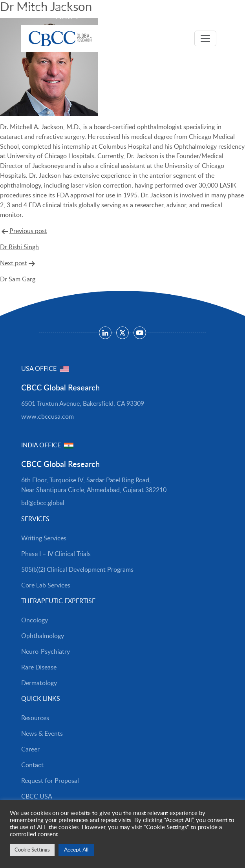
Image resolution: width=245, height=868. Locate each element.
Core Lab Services (46, 585)
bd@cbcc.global (43, 503)
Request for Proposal (50, 781)
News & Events (42, 734)
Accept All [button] (76, 850)
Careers (109, 8)
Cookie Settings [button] (32, 850)
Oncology (35, 620)
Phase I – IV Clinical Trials (56, 554)
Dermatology (39, 683)
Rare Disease (39, 667)
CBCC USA (37, 797)
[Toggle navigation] (205, 38)
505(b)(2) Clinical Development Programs (77, 570)
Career (30, 749)
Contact (32, 765)
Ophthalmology (43, 636)
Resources (34, 8)
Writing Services (44, 538)
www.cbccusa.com (48, 417)
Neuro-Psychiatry (46, 652)
